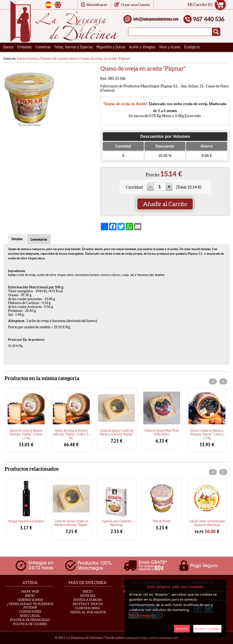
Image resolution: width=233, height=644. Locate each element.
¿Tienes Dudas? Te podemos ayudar (30, 606)
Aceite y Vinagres (142, 47)
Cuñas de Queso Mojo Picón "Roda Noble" (162, 432)
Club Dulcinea (88, 608)
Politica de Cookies (30, 624)
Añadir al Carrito (165, 204)
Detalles (17, 239)
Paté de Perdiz (162, 521)
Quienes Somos (30, 600)
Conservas (43, 47)
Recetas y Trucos (88, 604)
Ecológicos (192, 47)
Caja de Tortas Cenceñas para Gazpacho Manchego (207, 523)
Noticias (88, 596)
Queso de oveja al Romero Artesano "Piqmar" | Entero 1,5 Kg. (26, 434)
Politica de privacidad (30, 620)
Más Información (142, 615)
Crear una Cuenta (135, 5)
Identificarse (97, 5)
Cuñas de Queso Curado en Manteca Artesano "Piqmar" (116, 432)
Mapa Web (30, 591)
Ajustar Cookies (207, 629)
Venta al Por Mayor (88, 612)
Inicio (30, 596)
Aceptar (182, 629)
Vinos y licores (170, 47)
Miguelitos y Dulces (111, 47)
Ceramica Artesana (17, 56)
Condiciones (30, 612)
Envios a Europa (88, 600)
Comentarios (39, 239)
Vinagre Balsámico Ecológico (26, 521)
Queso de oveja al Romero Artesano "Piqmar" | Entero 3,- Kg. (71, 434)
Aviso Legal (30, 616)
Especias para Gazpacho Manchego (116, 523)
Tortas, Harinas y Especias (73, 47)
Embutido (24, 47)
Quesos (8, 47)
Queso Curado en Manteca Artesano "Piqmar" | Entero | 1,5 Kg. (207, 434)
